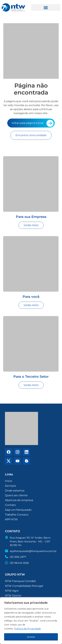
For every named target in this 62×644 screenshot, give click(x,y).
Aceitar (31, 637)
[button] (46, 8)
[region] (31, 621)
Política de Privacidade (27, 629)
